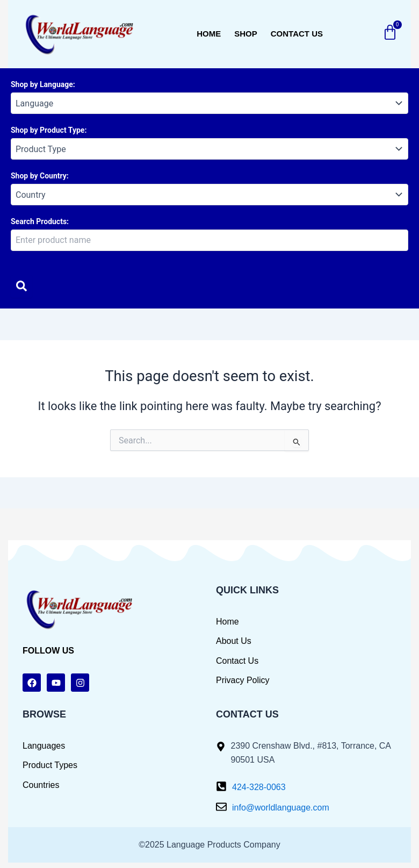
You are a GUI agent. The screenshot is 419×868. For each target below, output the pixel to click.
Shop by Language (42, 84)
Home (209, 34)
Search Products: (40, 221)
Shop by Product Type (48, 130)
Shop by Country (39, 176)
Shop (246, 34)
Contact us (297, 34)
